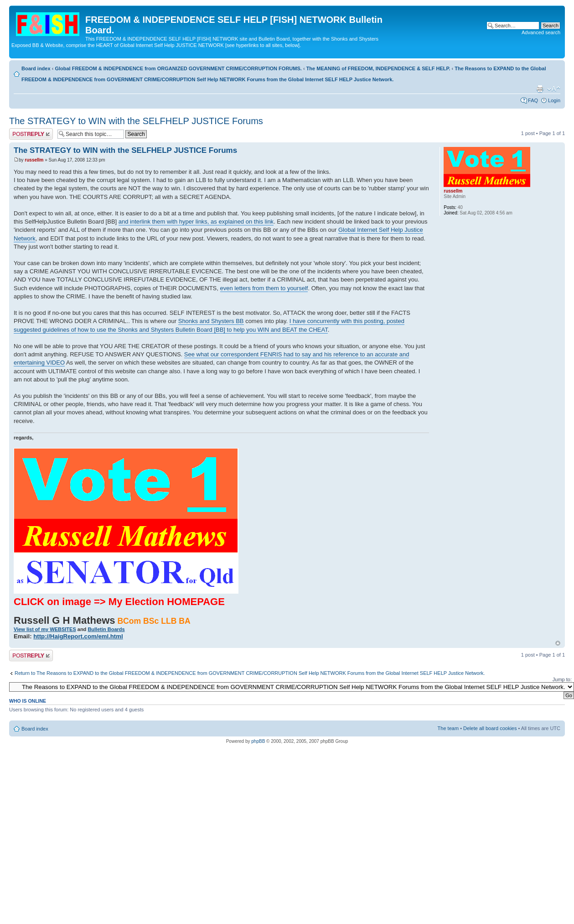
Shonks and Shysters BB (211, 321)
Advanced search (541, 32)
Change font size (554, 89)
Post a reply (31, 134)
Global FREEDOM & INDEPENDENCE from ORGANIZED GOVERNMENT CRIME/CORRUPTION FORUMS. (178, 68)
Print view (540, 89)
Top (558, 643)
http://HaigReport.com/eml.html (78, 636)
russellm (34, 160)
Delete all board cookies (490, 728)
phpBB (258, 741)
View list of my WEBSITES (45, 629)
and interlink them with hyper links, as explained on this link (196, 222)
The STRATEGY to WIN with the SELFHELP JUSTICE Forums (136, 121)
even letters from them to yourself (264, 288)
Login (554, 100)
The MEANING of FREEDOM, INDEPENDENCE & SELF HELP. (378, 68)
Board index (36, 68)
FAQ (533, 100)
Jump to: (562, 679)
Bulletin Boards (106, 629)
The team (448, 728)
